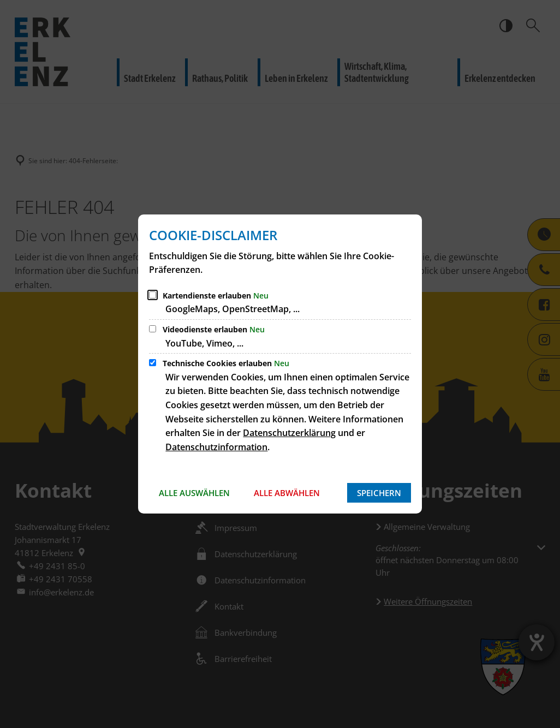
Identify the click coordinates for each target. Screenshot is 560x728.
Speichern (379, 493)
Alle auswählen (194, 493)
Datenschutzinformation (216, 447)
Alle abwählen (287, 493)
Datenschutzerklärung (289, 433)
